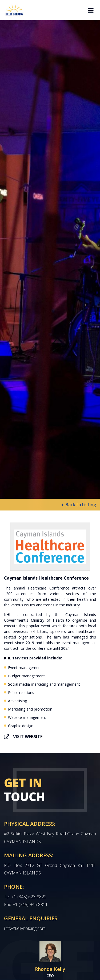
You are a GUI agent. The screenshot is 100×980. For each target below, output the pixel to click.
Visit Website (23, 737)
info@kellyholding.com (25, 928)
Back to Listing (79, 505)
